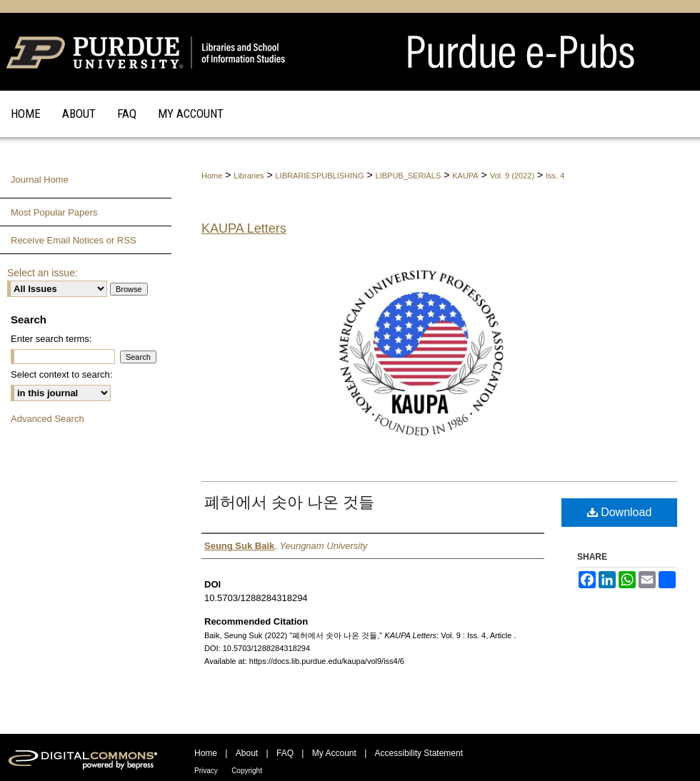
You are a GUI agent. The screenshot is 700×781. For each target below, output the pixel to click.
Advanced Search (47, 419)
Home (212, 176)
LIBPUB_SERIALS (409, 176)
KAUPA (465, 176)
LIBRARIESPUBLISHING (319, 176)
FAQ (285, 753)
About (247, 753)
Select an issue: (42, 273)
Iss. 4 (555, 176)
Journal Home (40, 180)
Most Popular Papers (54, 212)
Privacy (206, 771)
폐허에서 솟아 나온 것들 (289, 502)
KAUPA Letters (244, 228)
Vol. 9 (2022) (512, 176)
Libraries (249, 176)
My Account (334, 753)
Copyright (247, 771)
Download (620, 512)
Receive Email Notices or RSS (74, 240)
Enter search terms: (51, 339)
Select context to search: (61, 374)
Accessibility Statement (419, 753)
